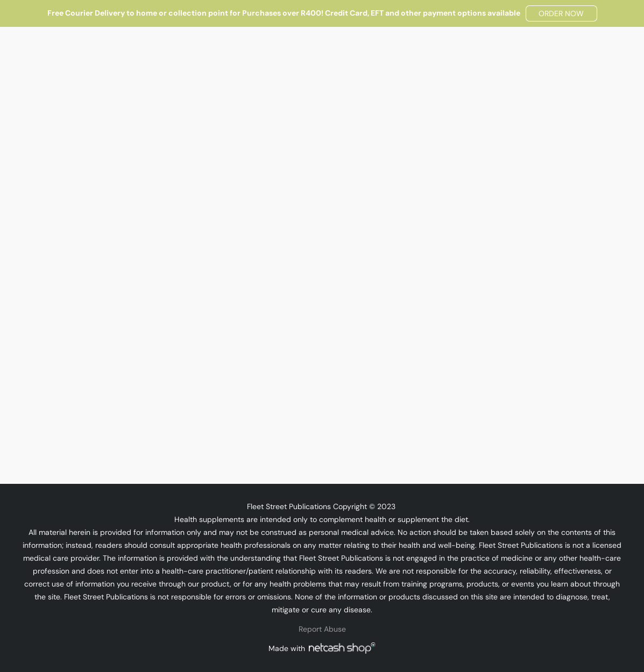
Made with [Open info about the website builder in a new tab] (322, 648)
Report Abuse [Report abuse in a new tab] (322, 629)
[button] (561, 13)
